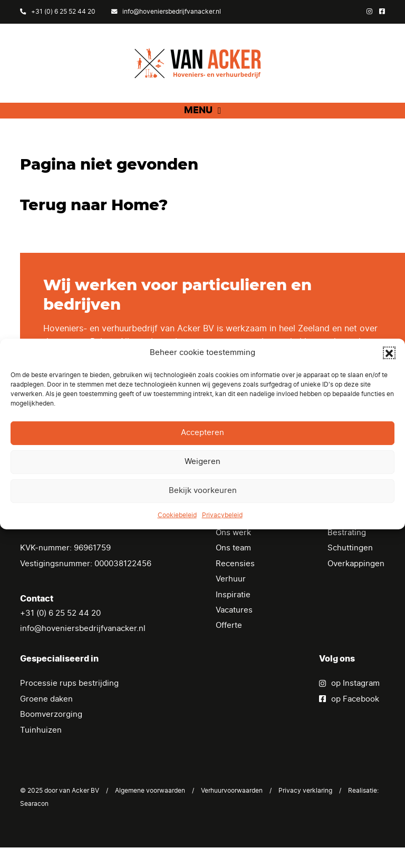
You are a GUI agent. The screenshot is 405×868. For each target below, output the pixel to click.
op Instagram (349, 704)
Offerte (229, 647)
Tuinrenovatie (353, 537)
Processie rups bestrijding (69, 704)
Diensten (233, 537)
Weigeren (202, 462)
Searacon (34, 824)
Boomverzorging (51, 735)
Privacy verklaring (305, 811)
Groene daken (46, 720)
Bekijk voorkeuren (203, 491)
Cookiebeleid (177, 515)
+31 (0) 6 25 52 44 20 (58, 12)
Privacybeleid (222, 515)
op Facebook (349, 720)
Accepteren (202, 433)
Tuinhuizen (41, 751)
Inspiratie (233, 615)
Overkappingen (356, 584)
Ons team (233, 569)
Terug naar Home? (94, 226)
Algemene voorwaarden (150, 811)
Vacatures (234, 631)
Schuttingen (350, 569)
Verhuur (231, 600)
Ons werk (233, 553)
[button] (389, 353)
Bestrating (347, 553)
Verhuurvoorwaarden (232, 811)
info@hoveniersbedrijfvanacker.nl (166, 12)
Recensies (235, 584)
